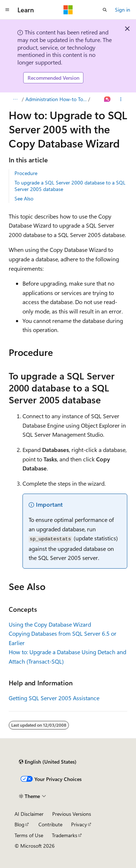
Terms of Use (29, 835)
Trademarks (65, 835)
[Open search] (105, 10)
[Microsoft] (68, 10)
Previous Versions (72, 814)
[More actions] (121, 99)
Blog (19, 824)
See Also (24, 198)
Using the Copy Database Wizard (50, 624)
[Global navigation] (7, 10)
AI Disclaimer (29, 814)
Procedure (26, 173)
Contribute (50, 824)
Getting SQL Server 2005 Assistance (54, 698)
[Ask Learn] (108, 99)
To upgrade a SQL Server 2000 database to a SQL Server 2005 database (70, 186)
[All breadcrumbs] (15, 99)
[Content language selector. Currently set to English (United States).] (48, 762)
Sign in (123, 10)
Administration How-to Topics (56, 99)
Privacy (79, 824)
